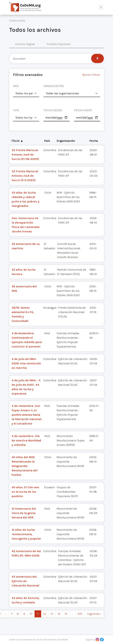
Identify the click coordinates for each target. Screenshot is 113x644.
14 (59, 614)
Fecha (94, 141)
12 (45, 614)
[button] (101, 7)
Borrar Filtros (91, 75)
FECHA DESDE (53, 110)
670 (80, 614)
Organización (66, 141)
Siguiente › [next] (94, 614)
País (47, 141)
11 (38, 614)
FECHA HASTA (83, 110)
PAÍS (16, 86)
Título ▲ (17, 141)
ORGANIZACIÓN (54, 86)
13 (52, 614)
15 (66, 614)
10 (31, 614)
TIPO (16, 110)
